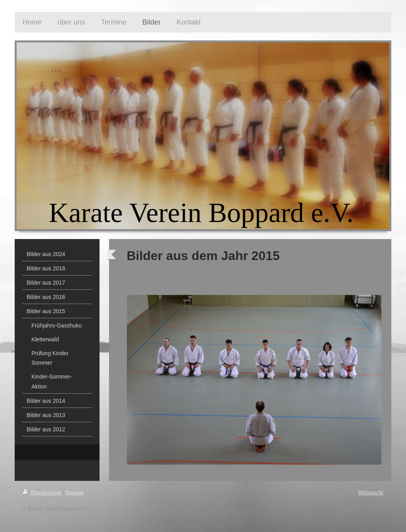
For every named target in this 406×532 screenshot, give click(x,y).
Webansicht (371, 493)
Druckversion (43, 493)
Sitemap (75, 493)
